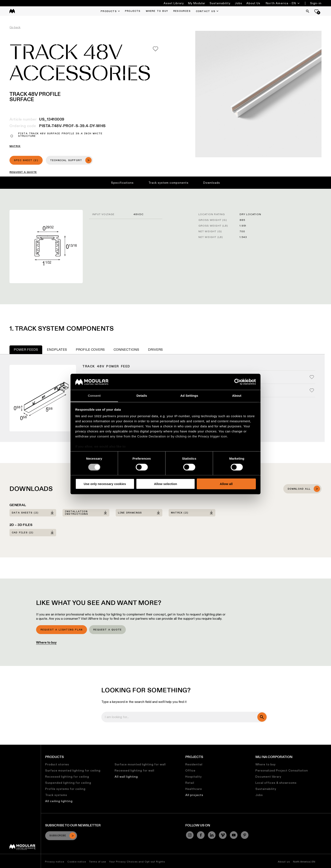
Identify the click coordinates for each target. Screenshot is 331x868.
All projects (194, 795)
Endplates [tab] (57, 350)
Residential (194, 764)
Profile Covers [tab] (90, 350)
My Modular (197, 3)
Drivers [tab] (155, 350)
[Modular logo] (22, 849)
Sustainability (220, 3)
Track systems (56, 795)
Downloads (212, 183)
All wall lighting (126, 777)
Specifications (122, 183)
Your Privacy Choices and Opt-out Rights (137, 862)
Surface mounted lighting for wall (140, 764)
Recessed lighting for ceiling (67, 777)
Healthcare (194, 789)
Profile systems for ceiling (65, 789)
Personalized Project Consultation (282, 770)
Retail (190, 783)
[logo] (12, 11)
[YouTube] (234, 835)
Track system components (168, 183)
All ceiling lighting (59, 801)
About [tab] (237, 396)
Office (190, 770)
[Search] (308, 11)
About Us (253, 3)
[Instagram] (190, 835)
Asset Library (174, 3)
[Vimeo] (223, 835)
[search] (262, 717)
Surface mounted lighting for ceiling (73, 770)
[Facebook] (201, 835)
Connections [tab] (126, 350)
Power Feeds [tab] (26, 350)
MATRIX (15, 146)
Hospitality (194, 777)
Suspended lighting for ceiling (68, 783)
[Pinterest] (245, 835)
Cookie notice (77, 862)
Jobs (238, 3)
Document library (268, 777)
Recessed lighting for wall (134, 770)
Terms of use (98, 862)
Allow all (226, 484)
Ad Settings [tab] (189, 396)
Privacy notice (55, 862)
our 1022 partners (102, 416)
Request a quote (107, 630)
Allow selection (165, 484)
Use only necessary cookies (105, 484)
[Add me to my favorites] (155, 49)
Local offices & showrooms (276, 783)
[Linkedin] (212, 835)
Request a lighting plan (62, 630)
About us (284, 862)
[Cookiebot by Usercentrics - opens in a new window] (237, 382)
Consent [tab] (94, 396)
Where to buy (46, 642)
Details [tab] (142, 396)
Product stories (57, 764)
